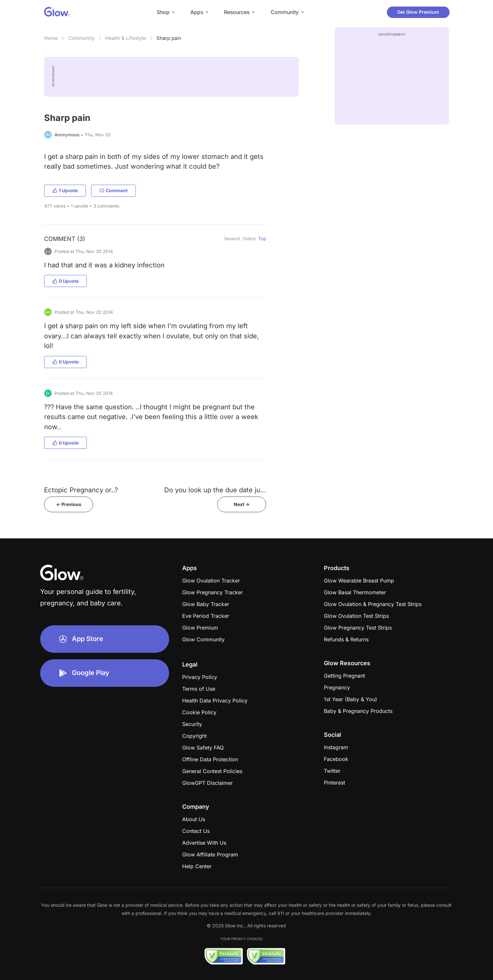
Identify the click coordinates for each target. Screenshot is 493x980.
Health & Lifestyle (126, 38)
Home (51, 38)
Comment (113, 190)
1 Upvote (65, 190)
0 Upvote (65, 281)
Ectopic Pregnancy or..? (81, 490)
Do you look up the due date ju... (215, 490)
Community (81, 38)
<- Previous (69, 504)
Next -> (242, 504)
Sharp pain (169, 38)
